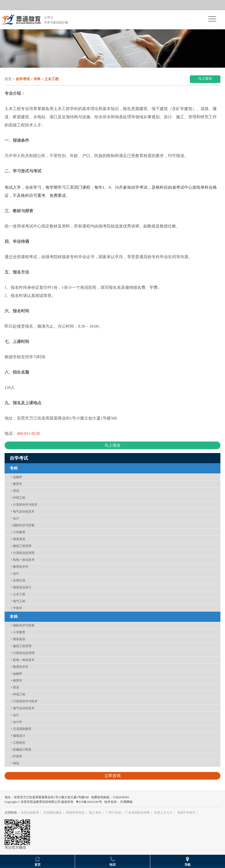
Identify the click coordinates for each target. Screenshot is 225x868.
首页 (8, 79)
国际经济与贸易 (23, 525)
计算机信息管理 (23, 553)
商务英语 (18, 539)
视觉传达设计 (21, 587)
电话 (112, 865)
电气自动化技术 (23, 512)
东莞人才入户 (163, 813)
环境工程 (18, 498)
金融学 (17, 477)
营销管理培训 (75, 813)
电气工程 (18, 601)
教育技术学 (20, 567)
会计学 (17, 722)
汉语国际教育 (21, 729)
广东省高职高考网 (137, 813)
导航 (187, 865)
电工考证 (95, 813)
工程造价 (18, 743)
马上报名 (205, 79)
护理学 (17, 756)
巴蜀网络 (127, 802)
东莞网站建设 (53, 813)
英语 (15, 491)
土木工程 (18, 594)
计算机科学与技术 (24, 505)
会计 (15, 518)
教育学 (17, 484)
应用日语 (18, 580)
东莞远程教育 (30, 813)
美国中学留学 (186, 813)
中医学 (17, 608)
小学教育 (18, 532)
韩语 (15, 763)
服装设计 (18, 736)
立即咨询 (112, 776)
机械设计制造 (21, 750)
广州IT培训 (113, 813)
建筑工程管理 (21, 546)
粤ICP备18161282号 (89, 802)
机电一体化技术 (23, 560)
